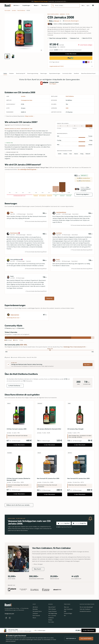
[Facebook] (6, 618)
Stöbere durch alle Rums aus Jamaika (19, 505)
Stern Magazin (53, 84)
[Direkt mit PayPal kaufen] (71, 58)
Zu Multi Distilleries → (15, 386)
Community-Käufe (67, 73)
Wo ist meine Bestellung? (86, 607)
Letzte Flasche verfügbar (85, 45)
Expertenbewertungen (55, 73)
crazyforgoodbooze (61, 212)
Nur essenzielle (71, 639)
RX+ (65, 616)
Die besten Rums (37, 611)
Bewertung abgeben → (83, 194)
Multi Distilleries (53, 14)
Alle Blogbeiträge (53, 613)
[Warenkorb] (93, 5)
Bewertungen (44, 73)
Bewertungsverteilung (33, 73)
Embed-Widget (68, 613)
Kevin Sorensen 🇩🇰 (15, 233)
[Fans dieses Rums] (71, 24)
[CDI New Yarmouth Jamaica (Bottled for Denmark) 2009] (19, 464)
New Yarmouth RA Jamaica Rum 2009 (48, 478)
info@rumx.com (9, 614)
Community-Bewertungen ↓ (71, 21)
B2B (65, 611)
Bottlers (50, 620)
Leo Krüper (59, 233)
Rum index (51, 622)
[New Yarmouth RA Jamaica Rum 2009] (49, 464)
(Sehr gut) (57, 21)
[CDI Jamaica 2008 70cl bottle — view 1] (7, 56)
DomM (58, 259)
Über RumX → (38, 569)
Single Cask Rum (15, 315)
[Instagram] (10, 618)
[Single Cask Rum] (8, 315)
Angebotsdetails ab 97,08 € (57, 66)
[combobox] (65, 6)
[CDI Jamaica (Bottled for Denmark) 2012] (49, 415)
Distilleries (51, 618)
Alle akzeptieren (86, 639)
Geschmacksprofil (21, 73)
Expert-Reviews (52, 611)
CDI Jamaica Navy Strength (75, 429)
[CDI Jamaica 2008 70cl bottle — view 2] (13, 56)
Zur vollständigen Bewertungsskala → (28, 169)
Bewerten (49, 298)
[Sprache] (88, 5)
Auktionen (35, 613)
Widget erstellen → (30, 116)
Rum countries (52, 616)
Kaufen (5, 73)
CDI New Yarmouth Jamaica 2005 (17, 429)
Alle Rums (35, 607)
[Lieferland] (83, 5)
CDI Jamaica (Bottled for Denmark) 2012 (49, 429)
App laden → (88, 365)
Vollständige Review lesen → (14, 318)
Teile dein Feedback (85, 609)
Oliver (12, 212)
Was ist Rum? (52, 607)
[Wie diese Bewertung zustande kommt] (60, 21)
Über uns (66, 607)
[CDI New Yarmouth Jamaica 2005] (19, 415)
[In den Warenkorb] (88, 630)
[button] (24, 33)
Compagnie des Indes (27, 100)
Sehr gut (84, 175)
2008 (67, 108)
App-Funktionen (68, 609)
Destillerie (76, 73)
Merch (34, 618)
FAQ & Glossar (52, 609)
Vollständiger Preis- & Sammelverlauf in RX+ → (75, 347)
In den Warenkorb (71, 54)
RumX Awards (36, 616)
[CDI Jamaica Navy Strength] (80, 415)
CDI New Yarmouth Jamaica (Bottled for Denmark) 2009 (18, 479)
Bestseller (35, 609)
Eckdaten (11, 73)
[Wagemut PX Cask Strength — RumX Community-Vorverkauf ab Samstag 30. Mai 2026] (49, 1)
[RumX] (8, 5)
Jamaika (62, 14)
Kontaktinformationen (85, 611)
